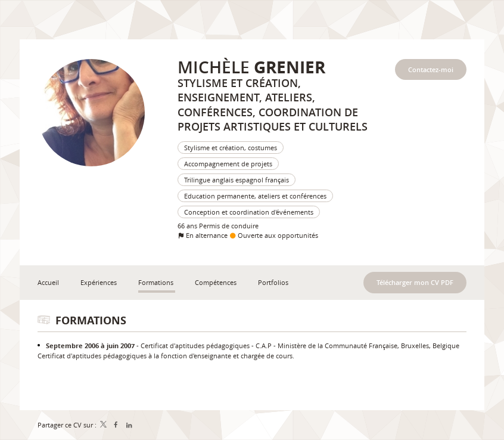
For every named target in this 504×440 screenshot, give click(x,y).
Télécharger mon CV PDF (415, 282)
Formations (91, 320)
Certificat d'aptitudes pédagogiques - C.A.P (206, 346)
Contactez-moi (431, 69)
